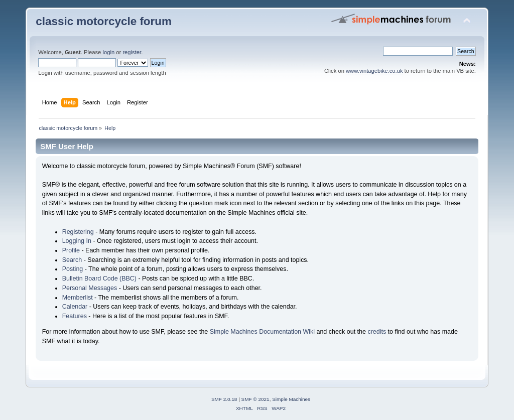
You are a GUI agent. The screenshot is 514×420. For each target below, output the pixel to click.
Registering (78, 232)
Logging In (77, 241)
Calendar (75, 307)
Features (75, 316)
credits (377, 332)
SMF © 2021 (255, 399)
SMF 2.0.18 (224, 399)
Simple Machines (291, 399)
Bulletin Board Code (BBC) (99, 278)
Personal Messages (90, 288)
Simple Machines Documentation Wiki (262, 332)
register (132, 52)
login (108, 52)
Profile (71, 250)
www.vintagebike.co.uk (374, 71)
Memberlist (78, 298)
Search (72, 260)
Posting (73, 269)
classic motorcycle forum (104, 21)
